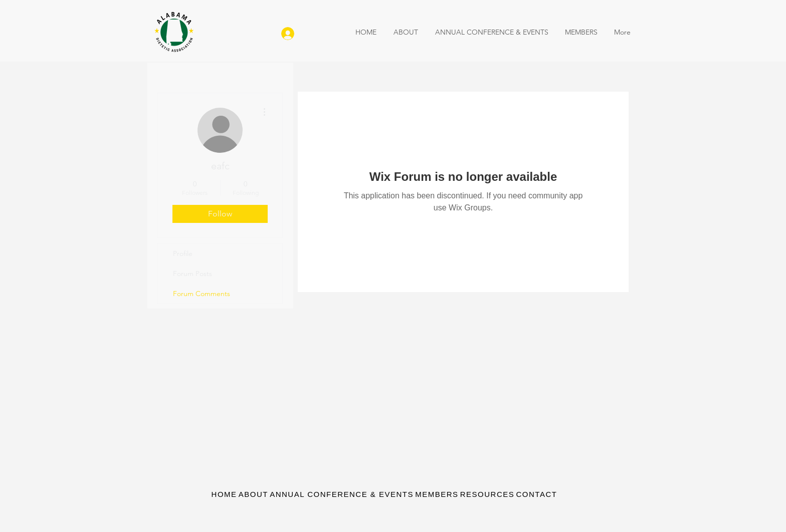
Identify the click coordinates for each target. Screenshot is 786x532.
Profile (183, 253)
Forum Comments (202, 294)
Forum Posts (192, 274)
